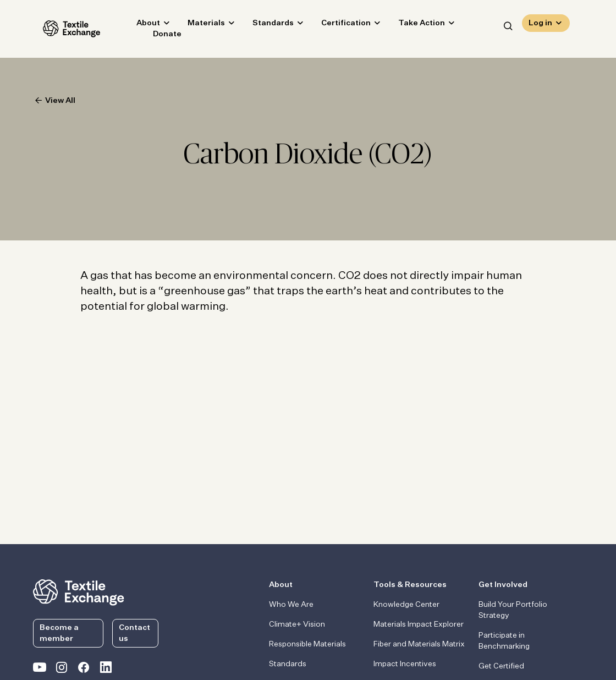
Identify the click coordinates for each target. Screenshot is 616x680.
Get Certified (501, 666)
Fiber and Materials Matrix (419, 644)
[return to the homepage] (79, 591)
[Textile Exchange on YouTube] (40, 670)
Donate (157, 36)
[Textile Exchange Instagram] (62, 670)
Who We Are (291, 605)
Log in (540, 25)
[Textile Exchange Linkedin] (106, 670)
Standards (263, 25)
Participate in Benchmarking (504, 641)
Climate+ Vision (297, 624)
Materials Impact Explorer (419, 624)
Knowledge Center (406, 605)
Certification (336, 25)
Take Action (412, 25)
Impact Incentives (405, 664)
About (138, 25)
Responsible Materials (307, 644)
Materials (196, 25)
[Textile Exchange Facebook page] (84, 670)
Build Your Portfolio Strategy (513, 610)
